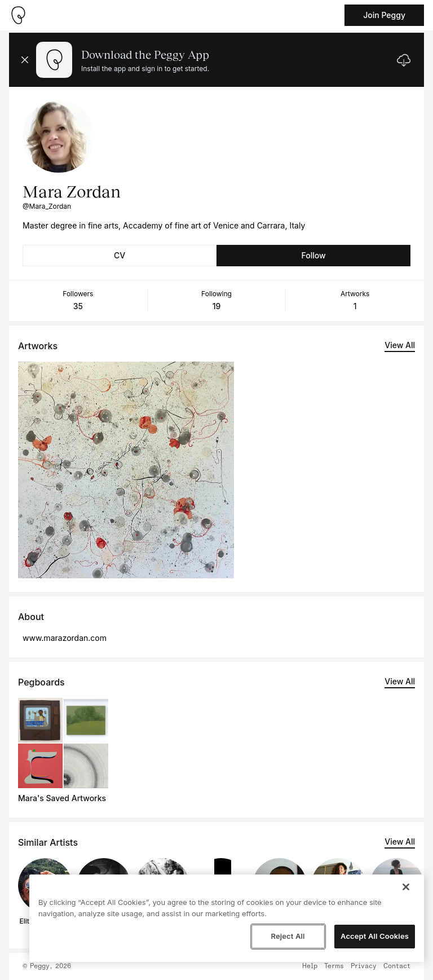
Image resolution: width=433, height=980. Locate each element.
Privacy (364, 966)
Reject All (288, 936)
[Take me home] (18, 15)
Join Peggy (384, 15)
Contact (397, 966)
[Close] (406, 887)
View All (400, 345)
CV (120, 255)
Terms (334, 966)
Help (310, 966)
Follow (313, 255)
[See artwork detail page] (126, 470)
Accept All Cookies (375, 936)
